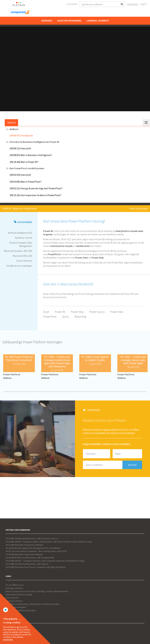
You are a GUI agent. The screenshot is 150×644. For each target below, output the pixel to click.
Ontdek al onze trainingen (19, 266)
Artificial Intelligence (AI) (20, 233)
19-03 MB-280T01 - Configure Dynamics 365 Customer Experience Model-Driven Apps (45, 561)
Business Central (24, 238)
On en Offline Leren (15, 585)
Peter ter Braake (139, 209)
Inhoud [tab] (11, 123)
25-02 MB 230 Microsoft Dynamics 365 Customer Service (32, 538)
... (6, 570)
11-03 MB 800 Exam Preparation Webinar (24, 554)
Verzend (132, 465)
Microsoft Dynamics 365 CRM (18, 251)
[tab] (146, 123)
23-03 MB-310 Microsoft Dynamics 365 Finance (27, 564)
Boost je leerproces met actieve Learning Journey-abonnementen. (37, 591)
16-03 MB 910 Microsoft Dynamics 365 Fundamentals (30, 558)
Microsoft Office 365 (22, 256)
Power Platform (24, 261)
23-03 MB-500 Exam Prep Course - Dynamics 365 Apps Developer (36, 567)
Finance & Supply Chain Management (21, 244)
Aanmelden (72, 4)
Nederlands (133, 4)
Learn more (8, 639)
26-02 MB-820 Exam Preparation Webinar (24, 545)
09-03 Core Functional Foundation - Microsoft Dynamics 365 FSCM (36, 551)
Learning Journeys (98, 21)
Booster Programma (69, 21)
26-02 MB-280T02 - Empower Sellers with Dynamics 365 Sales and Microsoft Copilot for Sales (49, 542)
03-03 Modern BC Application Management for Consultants (33, 548)
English (143, 4)
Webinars (47, 21)
